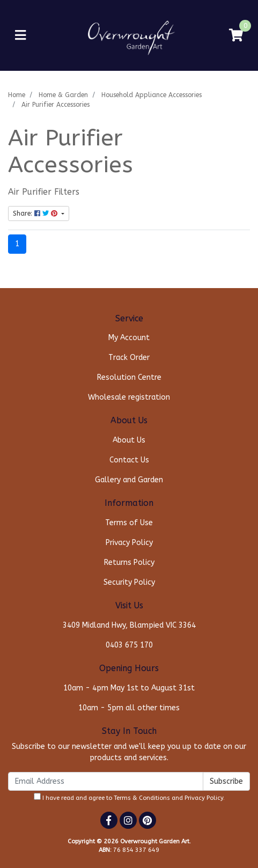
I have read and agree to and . (129, 797)
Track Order (129, 358)
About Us (129, 440)
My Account (129, 338)
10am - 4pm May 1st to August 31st (129, 688)
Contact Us (129, 460)
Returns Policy (129, 562)
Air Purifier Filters (44, 192)
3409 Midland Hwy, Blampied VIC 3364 (129, 625)
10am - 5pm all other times (129, 708)
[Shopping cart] (236, 36)
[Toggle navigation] (20, 36)
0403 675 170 (129, 645)
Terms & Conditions (142, 798)
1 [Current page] (17, 244)
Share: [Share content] (36, 214)
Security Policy (129, 582)
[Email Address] (106, 781)
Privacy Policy (129, 543)
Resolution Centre (129, 377)
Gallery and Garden (129, 480)
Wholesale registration (129, 397)
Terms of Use (129, 523)
